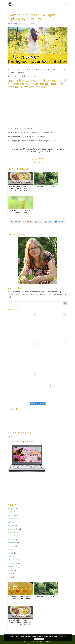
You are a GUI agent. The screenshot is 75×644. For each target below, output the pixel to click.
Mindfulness (12, 543)
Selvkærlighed (13, 560)
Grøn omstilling (13, 529)
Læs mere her (63, 636)
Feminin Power (13, 519)
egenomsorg (12, 515)
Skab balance (12, 563)
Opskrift (10, 553)
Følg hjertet (12, 526)
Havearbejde (12, 532)
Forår (10, 522)
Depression (12, 508)
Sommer (33, 24)
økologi (10, 556)
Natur (10, 550)
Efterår (10, 512)
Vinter (10, 577)
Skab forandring (13, 567)
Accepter (39, 639)
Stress (10, 574)
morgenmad (12, 546)
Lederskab (11, 539)
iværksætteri (12, 536)
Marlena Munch (14, 24)
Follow (10, 436)
